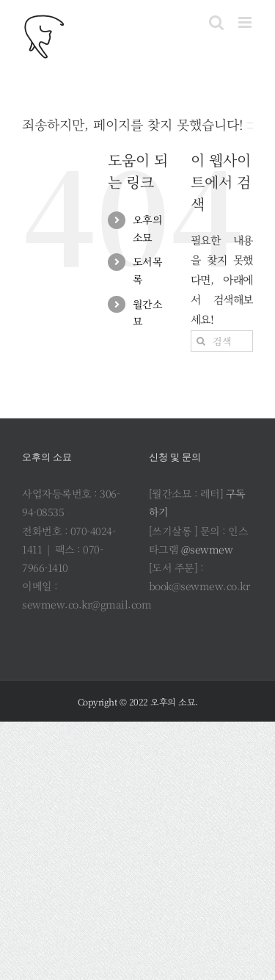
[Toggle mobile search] (216, 22)
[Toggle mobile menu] (246, 22)
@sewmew (207, 549)
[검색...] (222, 341)
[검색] (201, 341)
